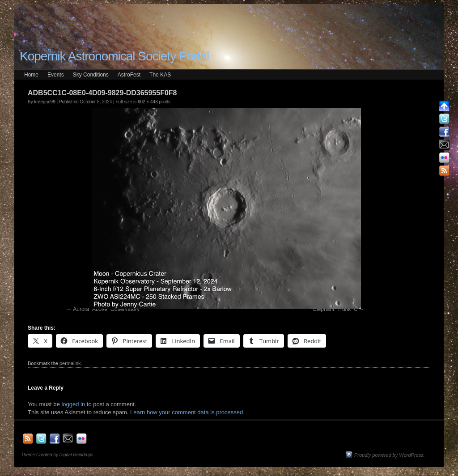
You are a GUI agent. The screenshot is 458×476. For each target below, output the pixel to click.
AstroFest (129, 75)
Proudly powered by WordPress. (390, 455)
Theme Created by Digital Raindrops (57, 455)
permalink (70, 363)
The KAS (160, 75)
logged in (73, 404)
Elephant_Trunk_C (335, 309)
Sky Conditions (91, 75)
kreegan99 (45, 102)
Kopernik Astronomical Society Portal (114, 56)
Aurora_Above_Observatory (106, 309)
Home (31, 75)
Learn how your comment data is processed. (187, 412)
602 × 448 (148, 102)
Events (56, 75)
